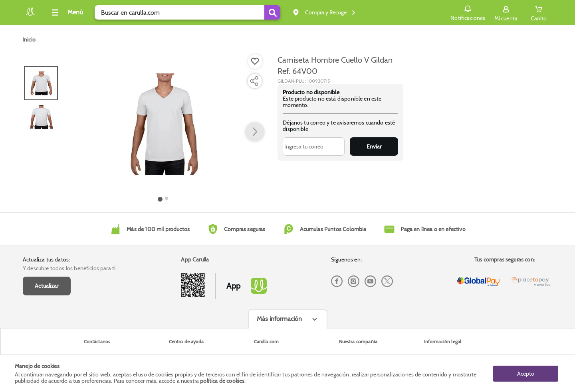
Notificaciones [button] (468, 12)
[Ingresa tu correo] (314, 147)
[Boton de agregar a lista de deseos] (255, 61)
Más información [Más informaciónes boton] (279, 319)
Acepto (526, 373)
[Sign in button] (506, 12)
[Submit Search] (272, 12)
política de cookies (222, 381)
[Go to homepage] (29, 40)
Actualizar (47, 286)
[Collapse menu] (66, 12)
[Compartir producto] (254, 81)
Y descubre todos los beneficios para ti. (70, 268)
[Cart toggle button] (539, 12)
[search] (187, 12)
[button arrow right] (255, 132)
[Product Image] (163, 124)
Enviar (374, 147)
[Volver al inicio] (30, 15)
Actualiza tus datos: (46, 259)
